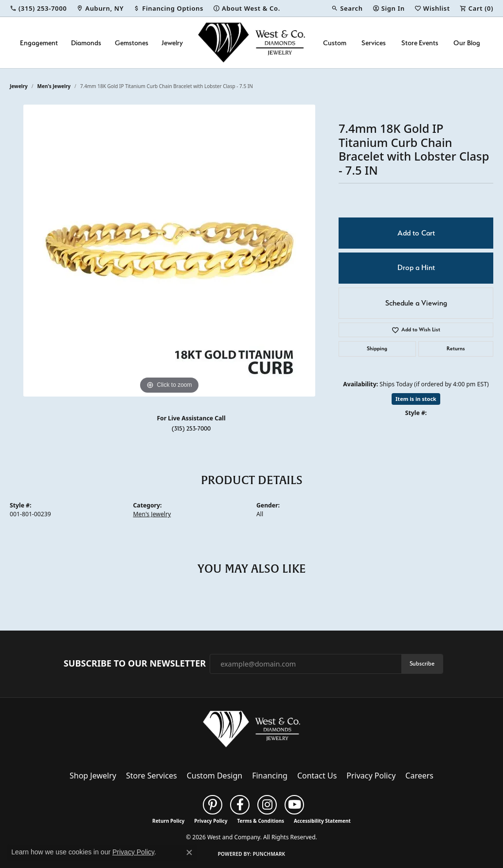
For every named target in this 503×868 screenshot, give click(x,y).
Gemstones (132, 43)
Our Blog (467, 43)
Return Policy (168, 821)
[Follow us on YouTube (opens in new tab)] (294, 805)
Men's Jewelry (54, 86)
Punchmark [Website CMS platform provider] (269, 854)
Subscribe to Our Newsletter (135, 664)
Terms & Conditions (260, 821)
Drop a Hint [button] (416, 268)
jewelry (19, 86)
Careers (419, 776)
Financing (270, 776)
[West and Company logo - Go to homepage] (251, 43)
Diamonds (86, 43)
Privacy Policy (371, 776)
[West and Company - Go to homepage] (251, 731)
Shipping (377, 349)
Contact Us (317, 776)
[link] (38, 8)
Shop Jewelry (93, 776)
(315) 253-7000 (191, 428)
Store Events (420, 43)
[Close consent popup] (189, 852)
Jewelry (172, 43)
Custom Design (215, 776)
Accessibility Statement (322, 821)
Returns (456, 349)
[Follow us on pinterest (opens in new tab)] (213, 805)
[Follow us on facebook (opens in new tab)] (240, 805)
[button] (347, 8)
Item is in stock (416, 399)
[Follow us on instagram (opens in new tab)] (267, 805)
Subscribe (422, 663)
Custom (335, 43)
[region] (169, 251)
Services (374, 43)
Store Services (152, 776)
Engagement (39, 43)
